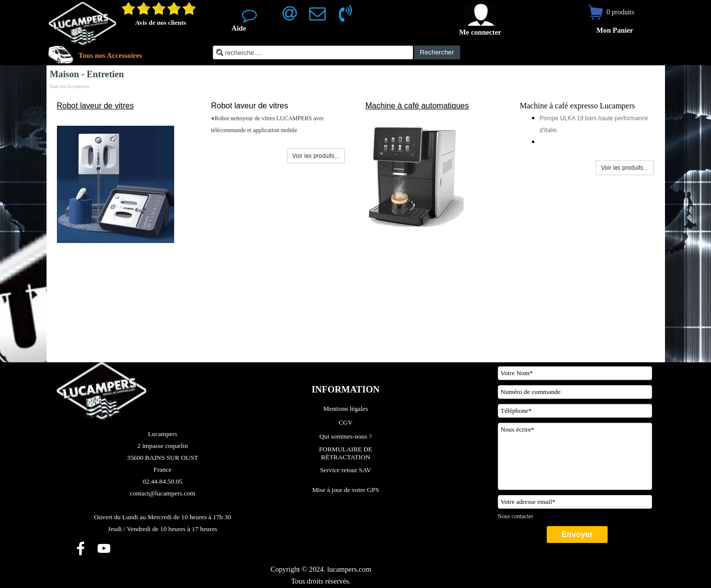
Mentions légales (346, 409)
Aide (239, 28)
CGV (345, 422)
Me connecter (480, 32)
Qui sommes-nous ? (346, 436)
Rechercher (437, 52)
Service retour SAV (346, 470)
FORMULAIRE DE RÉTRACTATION (347, 453)
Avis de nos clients (161, 23)
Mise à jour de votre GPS (346, 490)
